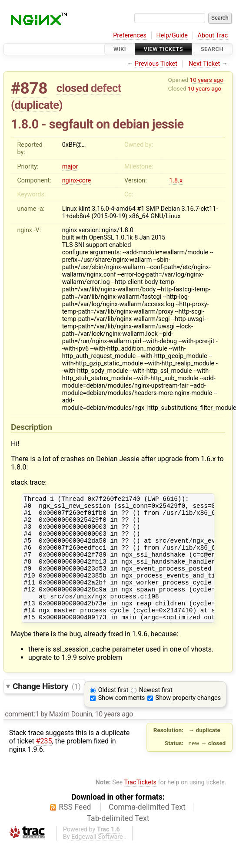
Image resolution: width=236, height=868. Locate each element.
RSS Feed (75, 831)
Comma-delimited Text (147, 831)
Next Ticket (204, 64)
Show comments (122, 721)
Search (212, 49)
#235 (44, 765)
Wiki (120, 49)
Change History (47, 710)
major (70, 167)
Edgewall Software (97, 860)
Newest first (156, 714)
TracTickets (140, 806)
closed (72, 88)
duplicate (37, 105)
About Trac (213, 35)
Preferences (130, 35)
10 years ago (207, 80)
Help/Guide (172, 35)
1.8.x (176, 181)
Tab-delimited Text (118, 842)
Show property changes (188, 721)
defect (106, 88)
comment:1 (22, 738)
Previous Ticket (156, 64)
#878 (29, 88)
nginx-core (77, 181)
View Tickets (163, 49)
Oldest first (113, 714)
